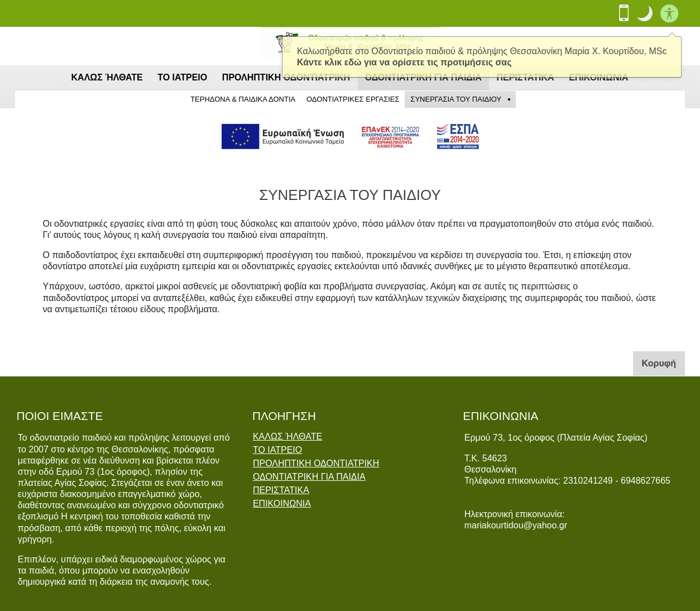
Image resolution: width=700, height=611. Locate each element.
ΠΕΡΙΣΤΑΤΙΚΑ (281, 490)
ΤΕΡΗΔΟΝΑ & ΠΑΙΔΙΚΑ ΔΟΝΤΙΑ (243, 99)
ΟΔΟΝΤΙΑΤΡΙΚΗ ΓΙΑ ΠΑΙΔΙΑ (309, 477)
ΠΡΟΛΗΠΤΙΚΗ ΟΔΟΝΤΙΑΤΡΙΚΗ (316, 464)
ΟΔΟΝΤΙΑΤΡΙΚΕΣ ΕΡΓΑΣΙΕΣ (353, 99)
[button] (645, 13)
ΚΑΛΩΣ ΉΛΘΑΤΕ (107, 77)
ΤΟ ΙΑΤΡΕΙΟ (182, 77)
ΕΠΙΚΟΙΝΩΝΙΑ (282, 504)
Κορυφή (663, 362)
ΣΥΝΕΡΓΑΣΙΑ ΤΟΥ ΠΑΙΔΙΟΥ (456, 99)
